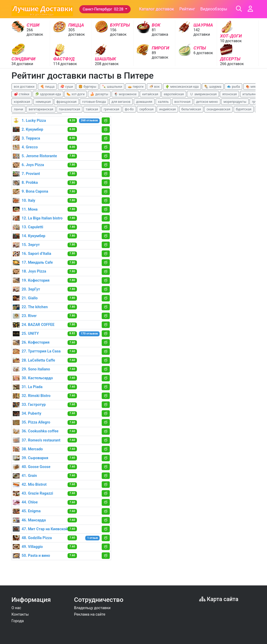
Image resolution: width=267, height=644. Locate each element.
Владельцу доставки (92, 608)
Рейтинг (187, 9)
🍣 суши (67, 87)
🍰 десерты (99, 94)
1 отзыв (93, 538)
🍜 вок (154, 87)
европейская (174, 94)
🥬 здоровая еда (48, 94)
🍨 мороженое (125, 94)
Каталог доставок (157, 9)
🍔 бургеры (87, 87)
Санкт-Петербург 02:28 (104, 9)
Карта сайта (219, 599)
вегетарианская (41, 109)
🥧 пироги (136, 87)
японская (229, 94)
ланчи (19, 109)
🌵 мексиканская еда (182, 87)
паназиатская (69, 109)
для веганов (121, 102)
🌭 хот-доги (75, 94)
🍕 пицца (47, 87)
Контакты (20, 614)
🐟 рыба (233, 87)
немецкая (43, 102)
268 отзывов (89, 120)
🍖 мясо (252, 87)
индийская (167, 109)
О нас (16, 608)
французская (66, 102)
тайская (92, 109)
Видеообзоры (214, 9)
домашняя (144, 102)
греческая (112, 109)
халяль (163, 102)
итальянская (252, 94)
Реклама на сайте (90, 614)
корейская (22, 102)
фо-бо (129, 109)
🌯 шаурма (213, 87)
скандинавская (218, 109)
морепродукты (235, 102)
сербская (146, 109)
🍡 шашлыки (112, 87)
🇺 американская (203, 94)
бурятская (244, 109)
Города (18, 621)
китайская (150, 94)
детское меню (207, 102)
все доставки (24, 87)
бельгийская (191, 109)
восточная (183, 102)
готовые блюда (94, 102)
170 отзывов (89, 334)
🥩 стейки (22, 94)
